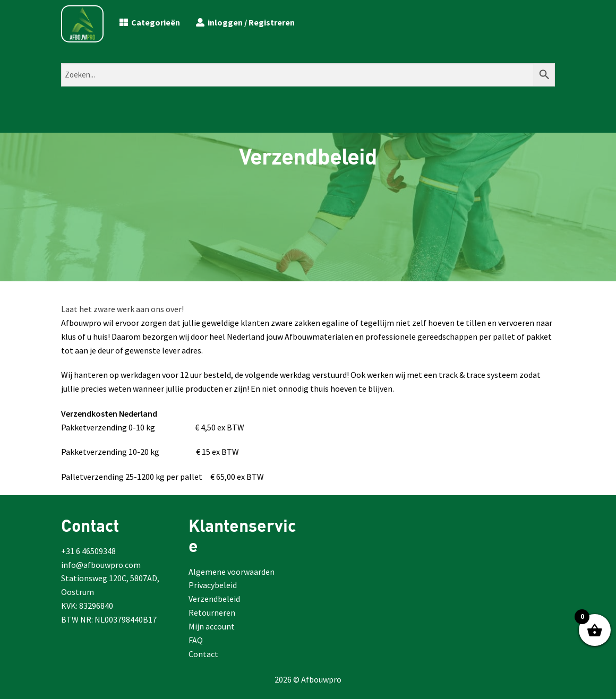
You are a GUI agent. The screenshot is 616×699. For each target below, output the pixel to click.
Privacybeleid (213, 585)
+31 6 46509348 (88, 551)
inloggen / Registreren (245, 22)
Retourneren (212, 612)
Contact (203, 654)
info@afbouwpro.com (101, 565)
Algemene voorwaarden (232, 572)
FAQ (196, 640)
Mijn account (212, 626)
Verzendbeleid (214, 599)
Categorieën (150, 22)
